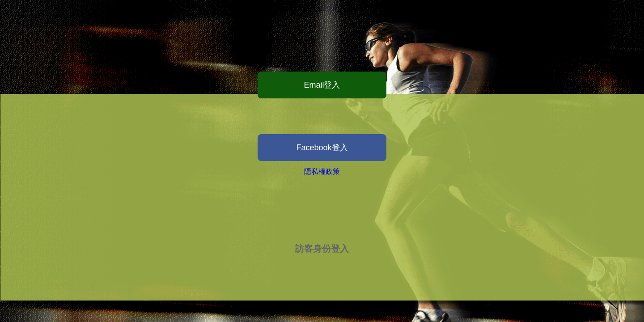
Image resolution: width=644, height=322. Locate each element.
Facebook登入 (322, 148)
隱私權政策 (322, 172)
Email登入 (322, 85)
